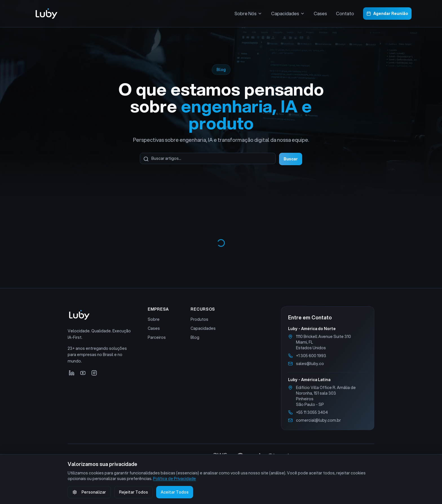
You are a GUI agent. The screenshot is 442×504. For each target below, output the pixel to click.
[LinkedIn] (72, 373)
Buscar (291, 159)
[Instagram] (94, 373)
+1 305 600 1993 (311, 356)
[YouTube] (83, 373)
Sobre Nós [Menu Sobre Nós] (248, 13)
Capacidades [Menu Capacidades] (288, 13)
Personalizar (89, 492)
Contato (345, 13)
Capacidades (203, 328)
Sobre (154, 319)
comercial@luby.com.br (318, 420)
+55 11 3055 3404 (312, 412)
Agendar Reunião (387, 14)
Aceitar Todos (175, 492)
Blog (195, 337)
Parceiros (157, 337)
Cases (320, 13)
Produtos (199, 319)
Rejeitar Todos (133, 492)
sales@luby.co (310, 364)
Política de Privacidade (174, 479)
